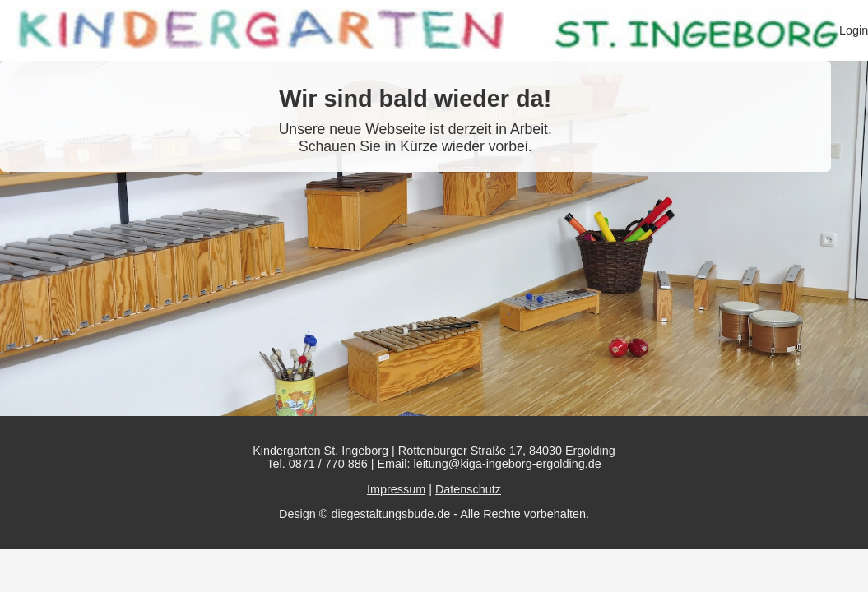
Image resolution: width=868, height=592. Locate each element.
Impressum (396, 489)
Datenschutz (468, 489)
